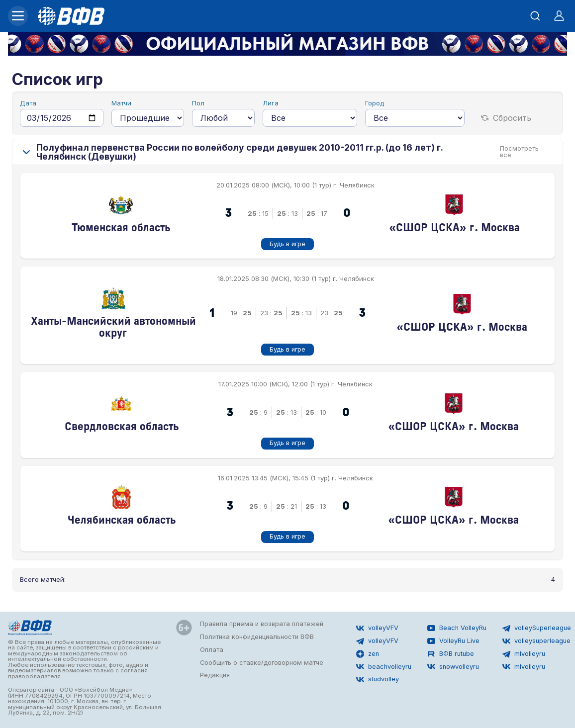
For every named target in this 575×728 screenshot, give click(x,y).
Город (375, 103)
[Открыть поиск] (535, 16)
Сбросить (506, 118)
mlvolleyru (524, 654)
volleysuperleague (536, 641)
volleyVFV (377, 628)
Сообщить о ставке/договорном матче (262, 663)
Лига (271, 103)
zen (368, 654)
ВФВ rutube (451, 654)
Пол (198, 103)
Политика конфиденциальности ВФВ (257, 637)
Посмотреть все (519, 152)
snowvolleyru (453, 666)
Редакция (215, 675)
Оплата (212, 650)
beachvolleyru (384, 666)
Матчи (121, 103)
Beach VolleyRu (457, 628)
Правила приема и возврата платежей (262, 624)
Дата (28, 103)
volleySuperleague (537, 628)
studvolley (378, 679)
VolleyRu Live (453, 641)
